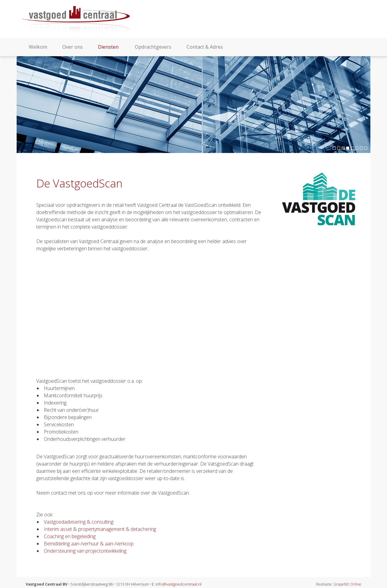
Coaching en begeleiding (70, 536)
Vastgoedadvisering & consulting (79, 522)
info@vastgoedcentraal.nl (179, 584)
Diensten (109, 47)
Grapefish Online (347, 584)
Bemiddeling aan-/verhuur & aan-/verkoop (89, 544)
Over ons (73, 47)
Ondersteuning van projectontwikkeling (85, 551)
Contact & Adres (205, 47)
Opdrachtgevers (153, 47)
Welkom (38, 47)
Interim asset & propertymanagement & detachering (100, 529)
